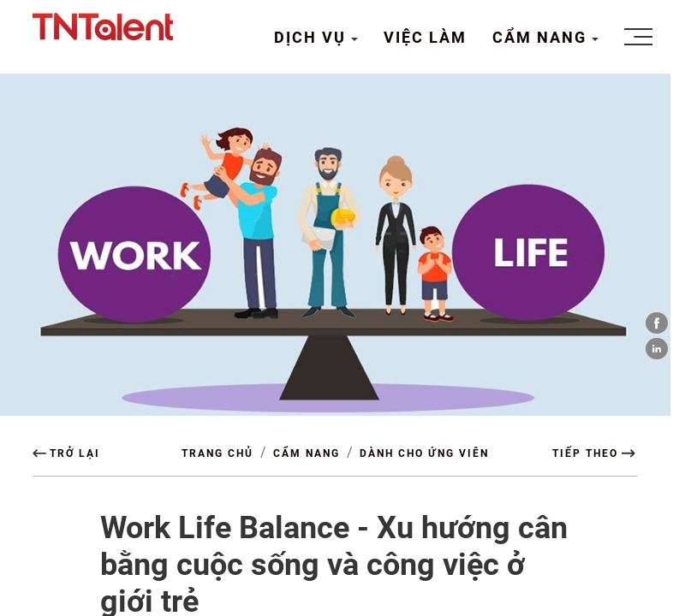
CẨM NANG (542, 37)
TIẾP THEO (585, 453)
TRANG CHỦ (217, 453)
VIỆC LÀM (425, 37)
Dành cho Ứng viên (424, 453)
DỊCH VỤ (313, 37)
